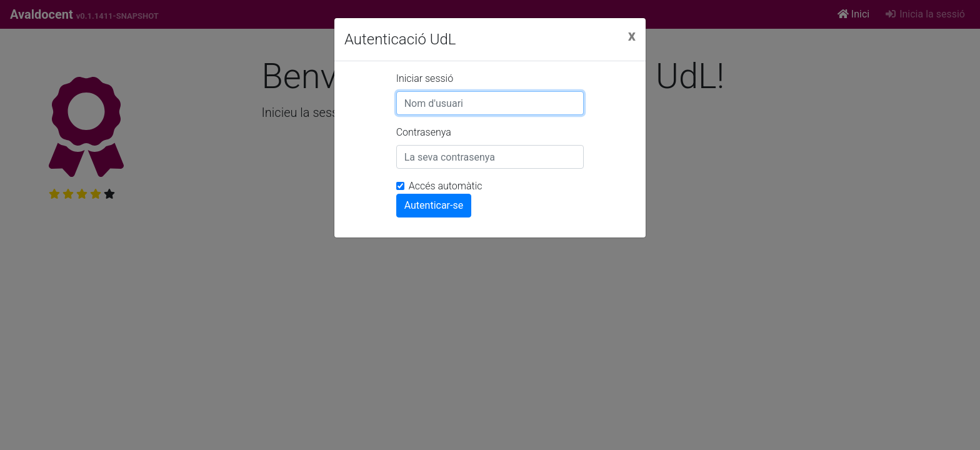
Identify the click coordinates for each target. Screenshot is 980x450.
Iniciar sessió (425, 78)
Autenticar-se (434, 205)
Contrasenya (424, 132)
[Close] (632, 36)
